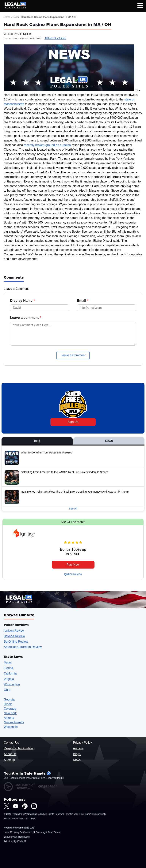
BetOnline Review (16, 642)
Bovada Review (14, 636)
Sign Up (73, 422)
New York (10, 713)
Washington (12, 684)
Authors (78, 748)
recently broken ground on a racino (47, 145)
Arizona (9, 718)
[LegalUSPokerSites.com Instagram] (34, 806)
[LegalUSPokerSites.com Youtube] (16, 806)
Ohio (7, 690)
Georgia (9, 699)
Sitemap (9, 760)
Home (7, 17)
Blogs (77, 754)
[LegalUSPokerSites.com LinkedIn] (25, 806)
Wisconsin (11, 727)
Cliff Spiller (24, 34)
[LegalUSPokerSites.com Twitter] (6, 806)
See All (73, 509)
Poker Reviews (16, 625)
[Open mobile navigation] (140, 6)
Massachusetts (14, 722)
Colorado (10, 709)
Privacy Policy (83, 743)
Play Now (73, 565)
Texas (8, 662)
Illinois (8, 704)
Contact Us (11, 743)
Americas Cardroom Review (23, 647)
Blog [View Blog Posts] (37, 441)
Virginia (9, 679)
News (16, 17)
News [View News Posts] (109, 441)
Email (83, 301)
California (10, 673)
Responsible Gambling (19, 748)
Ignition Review (73, 574)
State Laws (13, 657)
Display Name (22, 301)
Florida (8, 668)
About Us (10, 754)
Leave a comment (26, 318)
